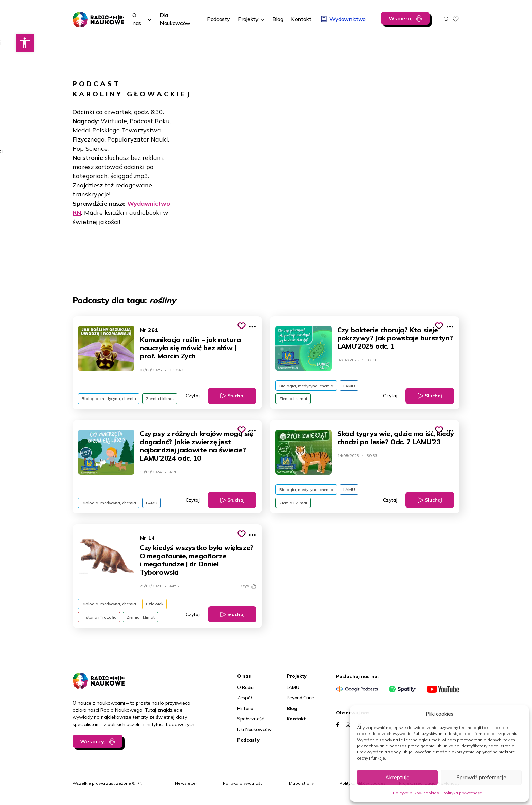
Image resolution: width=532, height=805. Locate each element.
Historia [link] (245, 713)
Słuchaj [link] (236, 397)
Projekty (248, 19)
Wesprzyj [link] (93, 746)
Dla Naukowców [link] (254, 734)
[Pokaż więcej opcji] (252, 327)
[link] (9, 43)
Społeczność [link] (251, 724)
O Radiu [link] (245, 692)
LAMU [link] (351, 386)
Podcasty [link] (248, 745)
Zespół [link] (244, 703)
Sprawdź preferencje (481, 777)
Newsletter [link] (186, 788)
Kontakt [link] (296, 724)
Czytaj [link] (193, 397)
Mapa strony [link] (301, 788)
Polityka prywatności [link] (463, 793)
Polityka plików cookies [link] (416, 793)
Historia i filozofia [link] (100, 622)
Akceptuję (397, 777)
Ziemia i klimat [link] (162, 400)
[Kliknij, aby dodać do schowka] (242, 326)
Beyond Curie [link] (301, 703)
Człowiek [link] (157, 608)
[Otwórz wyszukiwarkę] (446, 19)
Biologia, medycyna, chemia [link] (110, 400)
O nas (137, 19)
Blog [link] (292, 713)
